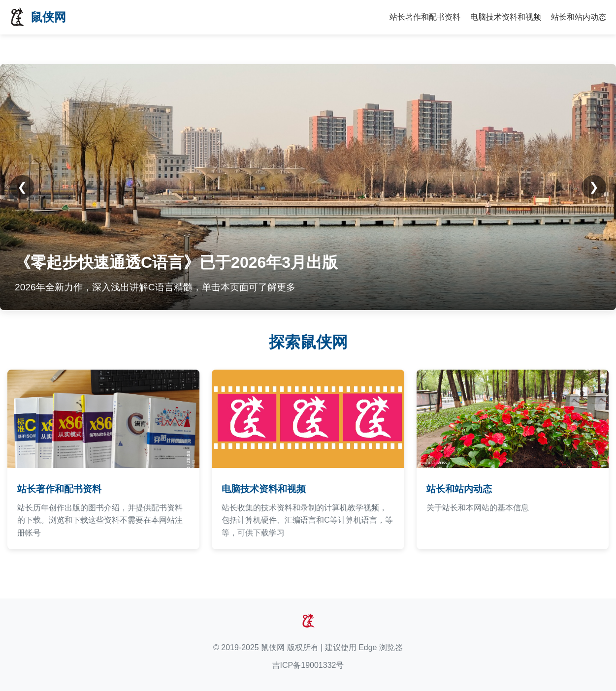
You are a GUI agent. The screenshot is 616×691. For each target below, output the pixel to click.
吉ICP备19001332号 (308, 665)
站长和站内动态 (579, 17)
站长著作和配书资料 (425, 17)
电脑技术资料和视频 (506, 17)
